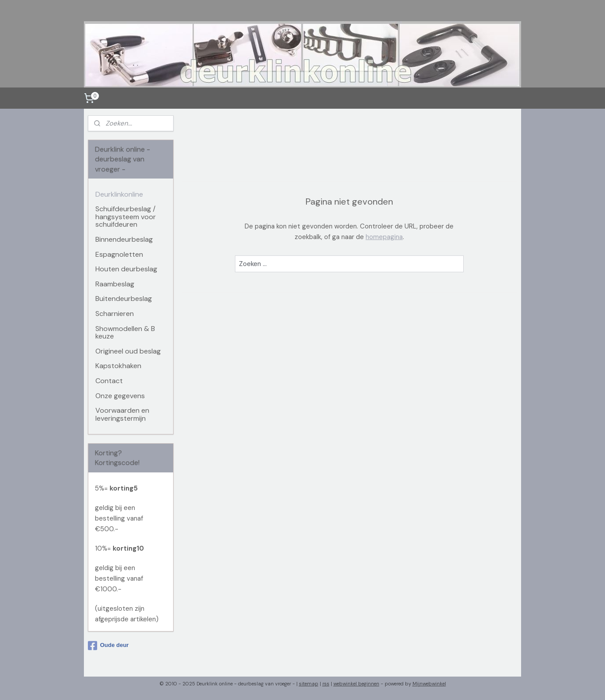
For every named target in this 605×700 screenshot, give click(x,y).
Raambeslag (115, 284)
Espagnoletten (119, 254)
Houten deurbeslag (126, 269)
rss (326, 684)
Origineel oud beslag (128, 351)
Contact (109, 381)
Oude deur (108, 646)
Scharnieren (115, 314)
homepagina (384, 237)
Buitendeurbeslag (124, 299)
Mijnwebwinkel (429, 684)
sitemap (309, 684)
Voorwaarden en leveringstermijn (122, 414)
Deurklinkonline (119, 194)
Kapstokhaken (118, 366)
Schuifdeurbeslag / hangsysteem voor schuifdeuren (126, 217)
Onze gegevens (120, 396)
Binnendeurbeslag (124, 239)
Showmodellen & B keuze (125, 333)
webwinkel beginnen (356, 684)
